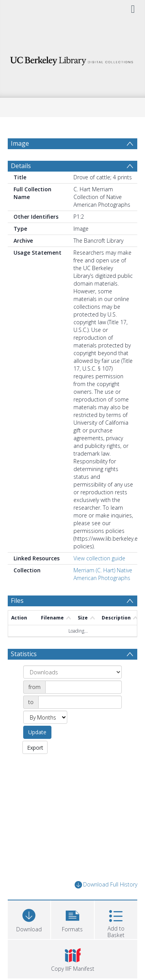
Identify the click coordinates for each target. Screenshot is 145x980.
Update (37, 751)
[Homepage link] (73, 59)
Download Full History (106, 903)
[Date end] (80, 721)
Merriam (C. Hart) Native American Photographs (103, 593)
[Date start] (84, 706)
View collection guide (99, 577)
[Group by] (72, 691)
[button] (72, 937)
